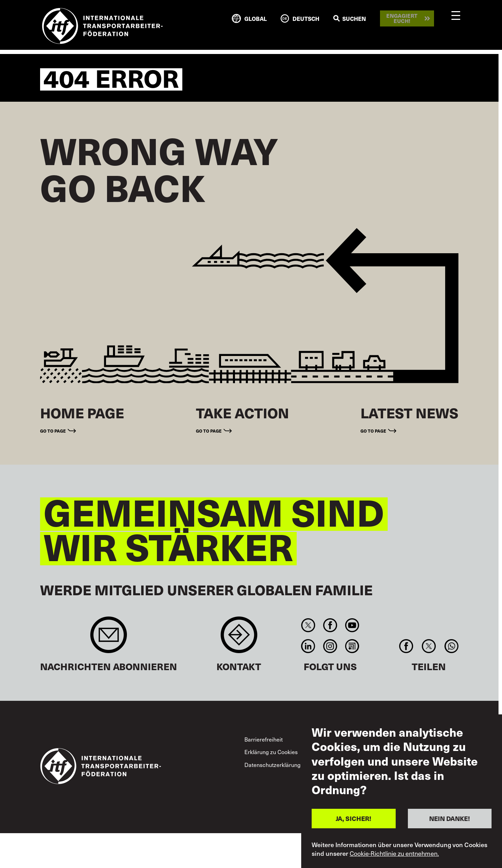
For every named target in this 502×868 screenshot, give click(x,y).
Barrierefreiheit (264, 739)
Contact (239, 638)
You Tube (352, 625)
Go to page (53, 431)
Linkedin (308, 646)
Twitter (308, 625)
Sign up (109, 638)
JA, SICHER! (353, 818)
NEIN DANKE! (450, 818)
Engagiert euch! (402, 18)
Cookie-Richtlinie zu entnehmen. (394, 853)
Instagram (330, 646)
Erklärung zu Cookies (271, 752)
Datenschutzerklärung (272, 765)
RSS (352, 646)
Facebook (330, 625)
